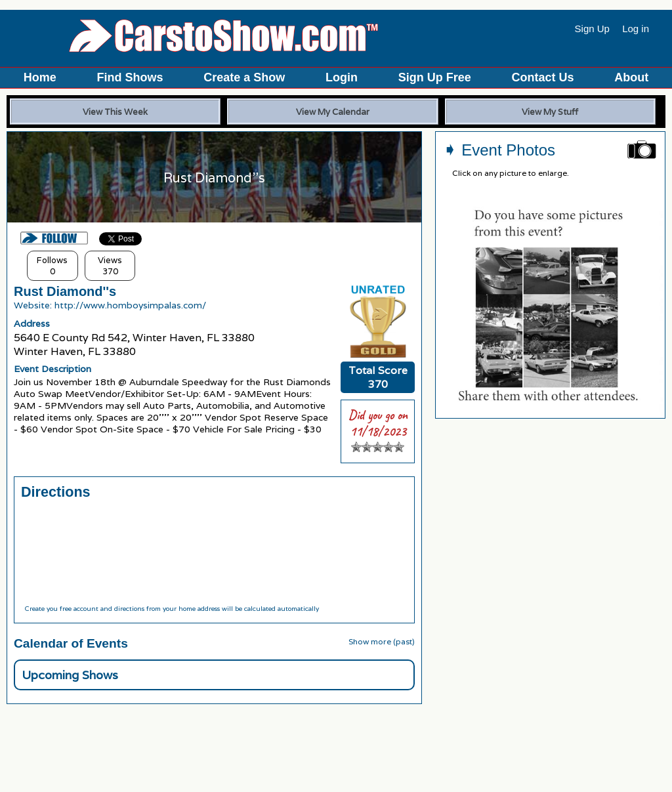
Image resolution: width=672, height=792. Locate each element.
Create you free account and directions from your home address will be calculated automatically (172, 609)
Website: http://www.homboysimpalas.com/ (110, 305)
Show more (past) (382, 641)
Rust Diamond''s (65, 291)
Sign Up (592, 29)
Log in (636, 29)
